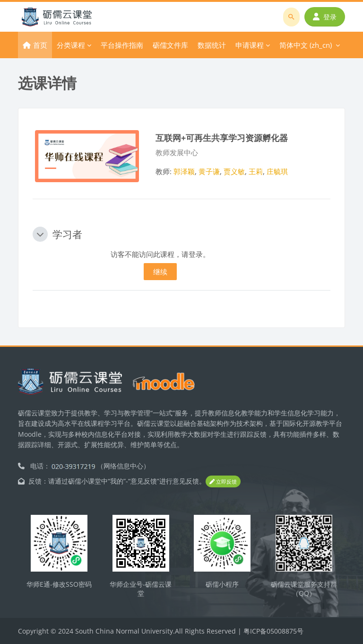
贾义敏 (234, 171)
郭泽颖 (184, 171)
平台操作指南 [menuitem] (122, 45)
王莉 (256, 171)
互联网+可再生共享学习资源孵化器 (222, 137)
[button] (40, 234)
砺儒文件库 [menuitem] (170, 45)
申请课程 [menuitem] (250, 45)
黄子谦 (209, 171)
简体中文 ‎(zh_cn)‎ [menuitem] (306, 45)
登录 (325, 17)
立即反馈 (223, 481)
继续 (160, 272)
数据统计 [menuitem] (212, 45)
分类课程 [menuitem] (71, 45)
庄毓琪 (277, 171)
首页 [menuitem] (40, 45)
